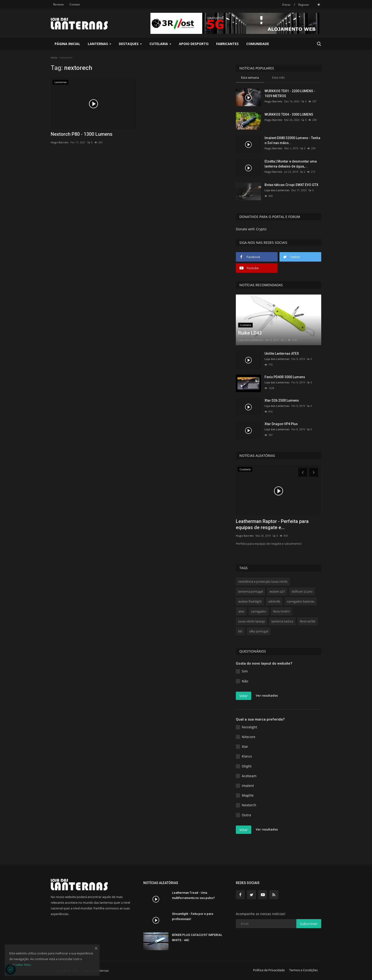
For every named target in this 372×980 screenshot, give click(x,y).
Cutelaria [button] (160, 44)
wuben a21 (277, 591)
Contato (75, 4)
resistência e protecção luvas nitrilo (263, 581)
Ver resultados (267, 695)
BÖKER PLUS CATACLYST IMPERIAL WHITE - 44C (197, 937)
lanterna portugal (251, 591)
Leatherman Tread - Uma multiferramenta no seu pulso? (193, 895)
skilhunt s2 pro (302, 591)
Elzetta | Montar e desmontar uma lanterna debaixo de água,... (291, 164)
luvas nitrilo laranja (251, 621)
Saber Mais (23, 965)
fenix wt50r (308, 621)
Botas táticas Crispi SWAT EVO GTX (291, 185)
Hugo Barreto (60, 142)
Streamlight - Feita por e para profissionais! (193, 916)
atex (241, 611)
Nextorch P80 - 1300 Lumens (82, 134)
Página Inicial (67, 44)
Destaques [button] (130, 44)
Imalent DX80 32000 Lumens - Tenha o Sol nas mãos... (292, 140)
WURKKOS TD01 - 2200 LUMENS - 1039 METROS (290, 93)
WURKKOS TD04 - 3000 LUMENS (289, 114)
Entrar (286, 5)
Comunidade (258, 44)
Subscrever (309, 924)
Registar (304, 5)
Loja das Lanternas (277, 190)
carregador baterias (301, 601)
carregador (259, 611)
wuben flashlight (250, 601)
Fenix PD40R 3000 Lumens (285, 377)
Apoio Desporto (194, 44)
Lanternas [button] (100, 44)
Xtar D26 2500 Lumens (282, 400)
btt (240, 631)
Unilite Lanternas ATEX (282, 354)
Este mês (278, 77)
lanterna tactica (282, 621)
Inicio (54, 57)
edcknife (274, 601)
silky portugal (259, 631)
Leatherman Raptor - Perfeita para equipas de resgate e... (272, 524)
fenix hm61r (281, 611)
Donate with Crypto (251, 229)
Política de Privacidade (269, 970)
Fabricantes (227, 44)
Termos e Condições (303, 970)
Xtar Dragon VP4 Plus (281, 424)
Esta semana (250, 77)
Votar (244, 696)
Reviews (58, 4)
